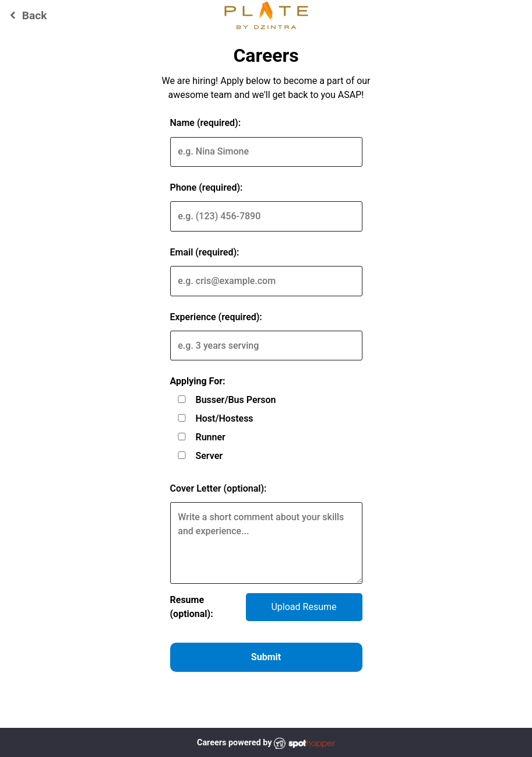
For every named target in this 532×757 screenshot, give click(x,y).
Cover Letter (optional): (219, 488)
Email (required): (205, 252)
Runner (210, 437)
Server (209, 456)
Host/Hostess (224, 418)
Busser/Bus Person (235, 400)
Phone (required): (207, 188)
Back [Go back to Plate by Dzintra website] (27, 15)
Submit (266, 657)
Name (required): (206, 123)
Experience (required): (216, 317)
